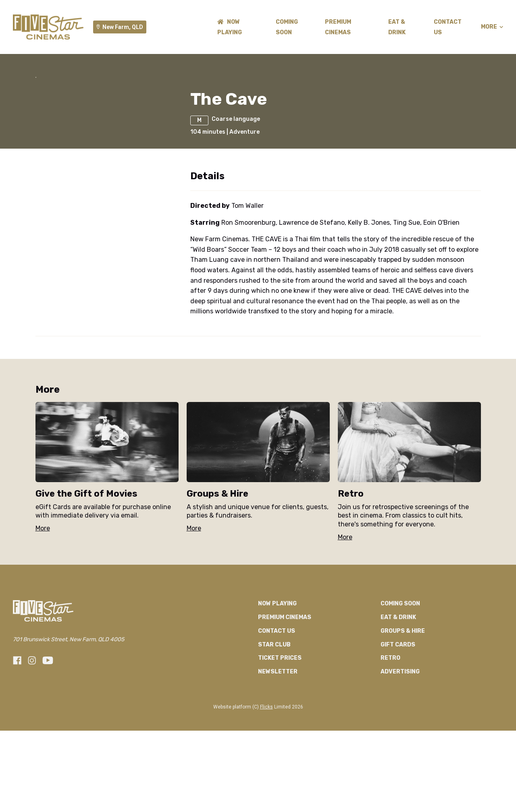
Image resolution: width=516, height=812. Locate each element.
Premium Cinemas (285, 699)
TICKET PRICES (280, 740)
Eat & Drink (398, 699)
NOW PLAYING (277, 685)
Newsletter (278, 753)
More (492, 27)
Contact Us (277, 712)
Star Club (274, 726)
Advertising (400, 753)
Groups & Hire (403, 712)
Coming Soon (400, 685)
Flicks (266, 789)
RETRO (390, 740)
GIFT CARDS (398, 726)
